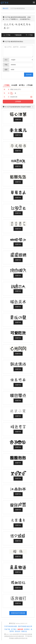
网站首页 (6, 8)
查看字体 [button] (18, 120)
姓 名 (7, 89)
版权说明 (20, 629)
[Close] (33, 107)
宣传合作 (18, 631)
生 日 (7, 97)
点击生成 (29, 75)
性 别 (7, 93)
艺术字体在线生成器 (11, 626)
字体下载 (7, 629)
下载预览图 (18, 35)
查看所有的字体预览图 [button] (18, 613)
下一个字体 (29, 35)
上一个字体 (7, 35)
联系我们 (27, 629)
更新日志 (24, 631)
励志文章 (29, 626)
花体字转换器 (22, 626)
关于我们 (14, 629)
